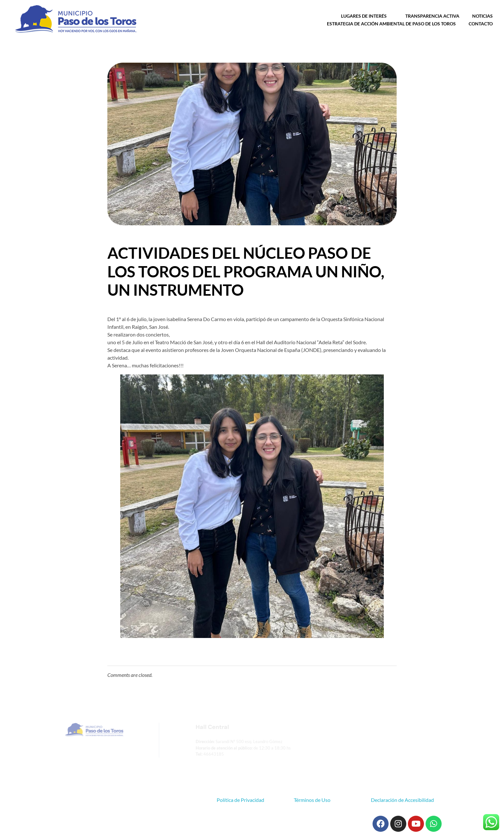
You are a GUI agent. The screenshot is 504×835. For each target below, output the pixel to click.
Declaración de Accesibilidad (402, 800)
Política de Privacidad (240, 800)
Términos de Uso (312, 800)
